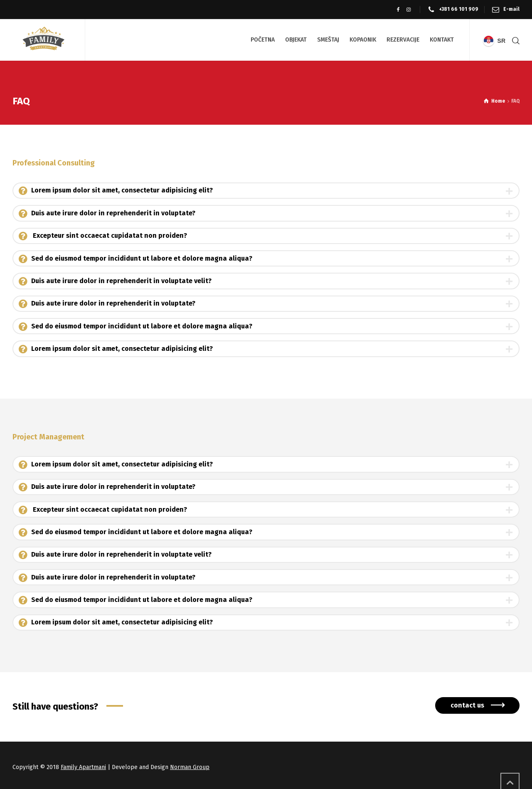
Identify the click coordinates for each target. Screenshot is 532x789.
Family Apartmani (83, 767)
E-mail (511, 9)
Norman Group (190, 767)
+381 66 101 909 (459, 9)
